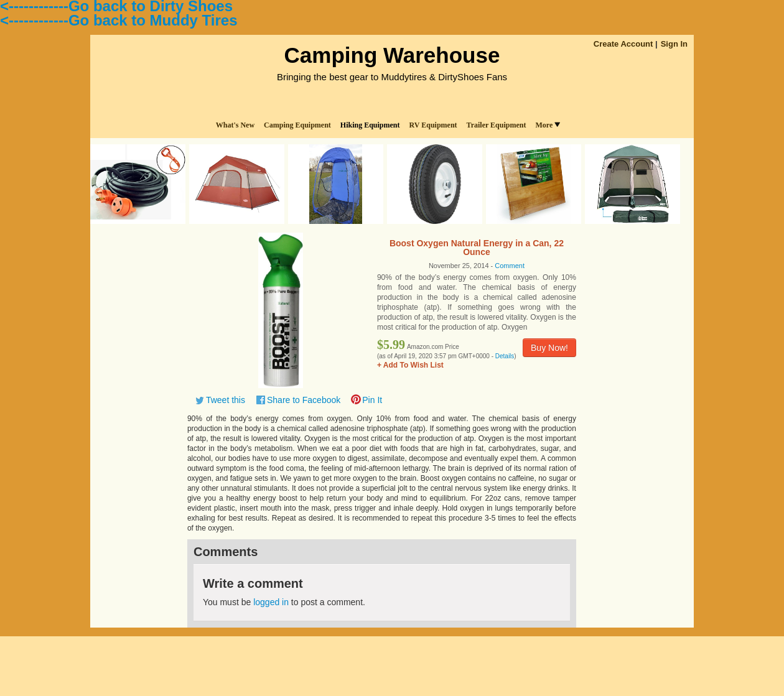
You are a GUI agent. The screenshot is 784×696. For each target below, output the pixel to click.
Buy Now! (549, 348)
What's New (235, 125)
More (548, 125)
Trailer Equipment (497, 125)
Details (505, 356)
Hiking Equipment (370, 125)
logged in (271, 602)
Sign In (674, 44)
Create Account (623, 44)
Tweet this (226, 400)
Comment (510, 266)
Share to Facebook (304, 400)
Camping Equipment (297, 125)
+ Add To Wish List (410, 365)
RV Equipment (433, 125)
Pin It (372, 400)
